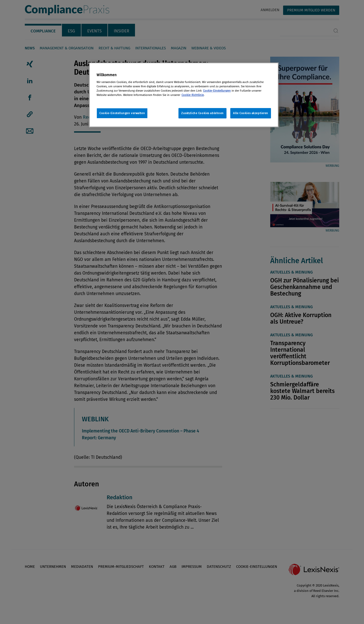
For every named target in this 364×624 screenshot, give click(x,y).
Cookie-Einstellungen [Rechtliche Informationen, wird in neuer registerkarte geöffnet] (217, 91)
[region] (184, 95)
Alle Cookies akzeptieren (251, 113)
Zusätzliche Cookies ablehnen (202, 113)
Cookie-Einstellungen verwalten (122, 113)
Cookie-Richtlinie (193, 95)
